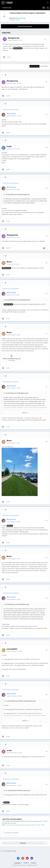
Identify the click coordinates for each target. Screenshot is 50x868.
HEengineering (20, 18)
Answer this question (25, 26)
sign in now (43, 821)
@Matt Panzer (18, 48)
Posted (15, 40)
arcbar (24, 790)
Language (18, 863)
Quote (9, 57)
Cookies (33, 863)
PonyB (24, 194)
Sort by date (44, 66)
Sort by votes (35, 66)
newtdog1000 (28, 701)
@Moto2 (10, 526)
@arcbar (6, 802)
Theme (26, 863)
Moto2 (25, 300)
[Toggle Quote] (4, 194)
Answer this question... (12, 833)
